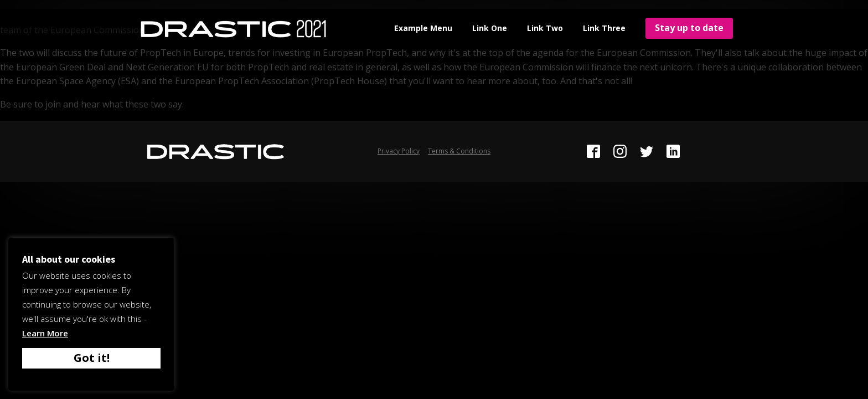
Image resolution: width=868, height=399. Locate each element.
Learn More (45, 333)
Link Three (604, 28)
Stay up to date (689, 28)
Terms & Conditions (459, 151)
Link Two (545, 28)
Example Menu (423, 28)
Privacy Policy (399, 151)
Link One (490, 28)
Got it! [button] (92, 358)
